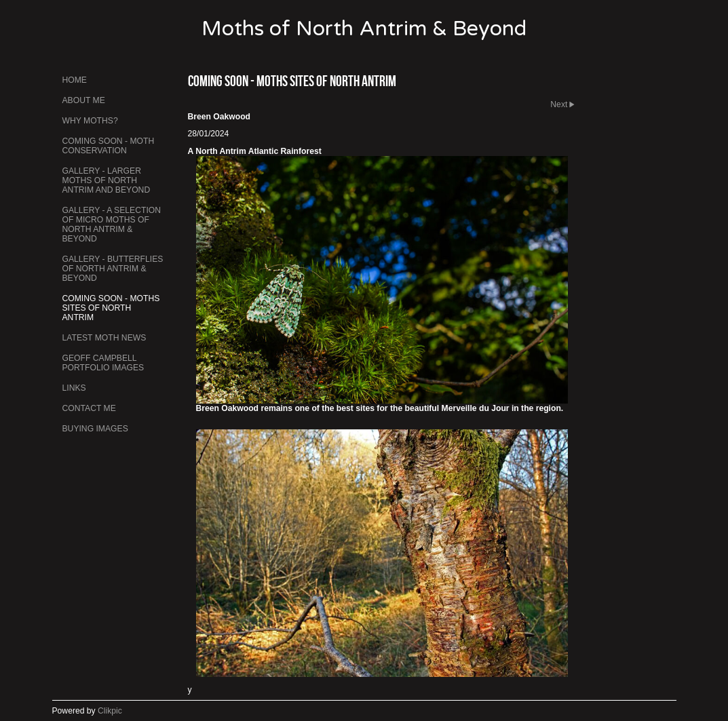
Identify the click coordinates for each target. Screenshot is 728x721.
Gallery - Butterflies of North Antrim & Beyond (113, 269)
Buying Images (95, 429)
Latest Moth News (104, 338)
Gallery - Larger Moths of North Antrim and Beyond (107, 180)
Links (74, 388)
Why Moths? (90, 121)
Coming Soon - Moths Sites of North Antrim (111, 308)
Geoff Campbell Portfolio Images (103, 363)
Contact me (89, 408)
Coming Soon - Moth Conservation (109, 146)
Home (75, 80)
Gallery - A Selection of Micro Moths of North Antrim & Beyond (112, 225)
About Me (84, 100)
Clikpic (110, 711)
